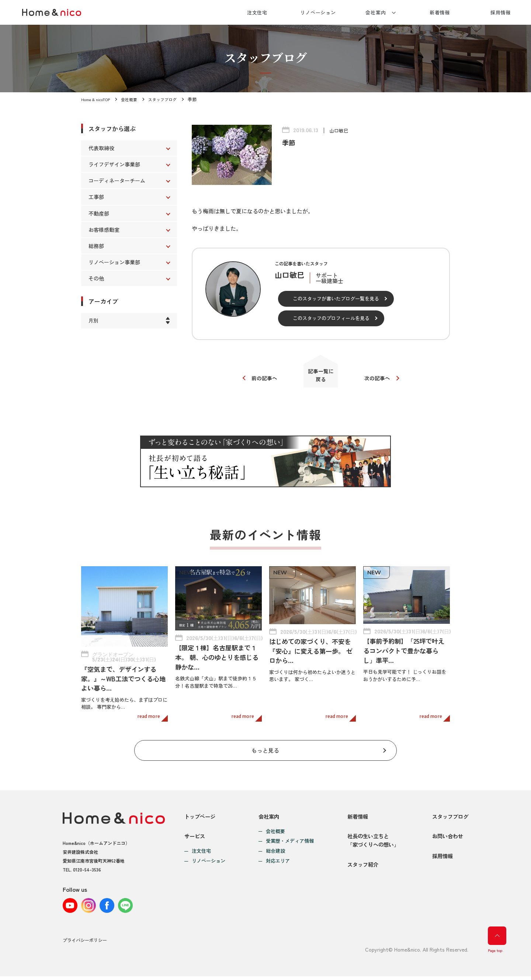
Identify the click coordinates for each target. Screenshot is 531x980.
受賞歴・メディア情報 (288, 838)
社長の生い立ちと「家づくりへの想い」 (371, 844)
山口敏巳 (340, 130)
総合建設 (274, 848)
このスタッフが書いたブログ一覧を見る (336, 298)
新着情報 (440, 12)
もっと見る (266, 744)
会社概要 (133, 99)
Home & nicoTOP (97, 99)
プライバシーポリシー (85, 945)
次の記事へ (381, 381)
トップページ (201, 813)
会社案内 (376, 12)
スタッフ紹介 (360, 875)
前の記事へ (261, 381)
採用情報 (501, 12)
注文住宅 (257, 12)
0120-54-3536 (87, 866)
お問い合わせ (446, 839)
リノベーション (318, 12)
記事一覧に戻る (321, 378)
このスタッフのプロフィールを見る (331, 318)
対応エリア (276, 858)
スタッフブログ (169, 99)
